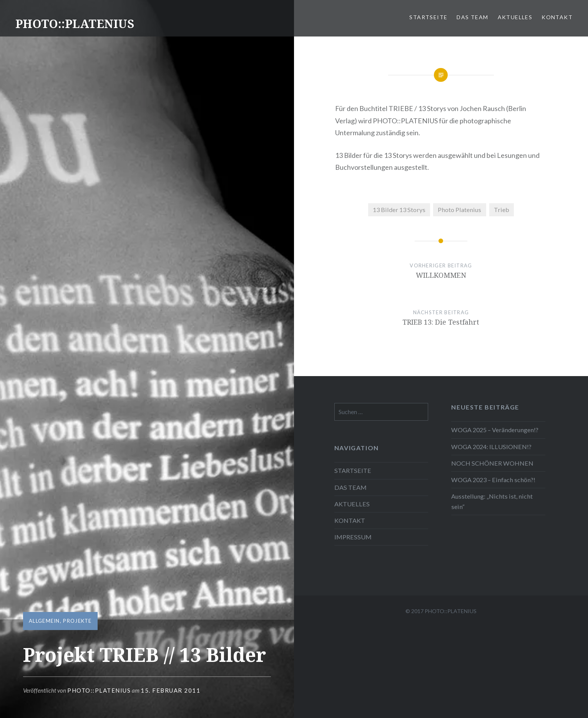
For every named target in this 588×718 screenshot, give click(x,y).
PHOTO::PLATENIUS (75, 24)
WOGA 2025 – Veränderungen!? (495, 430)
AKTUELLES (515, 17)
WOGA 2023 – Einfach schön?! (493, 480)
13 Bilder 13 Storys (399, 210)
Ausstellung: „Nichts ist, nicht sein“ (492, 501)
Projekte (77, 621)
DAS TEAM (472, 17)
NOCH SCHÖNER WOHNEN (492, 463)
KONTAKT (557, 17)
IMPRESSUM (353, 537)
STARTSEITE (428, 17)
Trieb (502, 210)
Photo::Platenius (99, 690)
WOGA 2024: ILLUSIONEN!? (491, 447)
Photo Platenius (459, 210)
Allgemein (44, 621)
